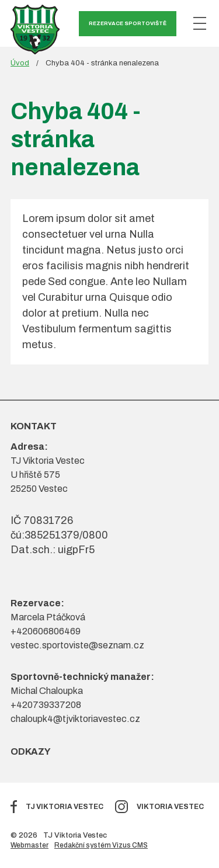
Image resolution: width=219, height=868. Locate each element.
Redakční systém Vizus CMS (101, 845)
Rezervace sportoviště (128, 23)
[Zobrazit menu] (200, 23)
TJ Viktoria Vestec (65, 807)
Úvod (20, 63)
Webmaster (29, 845)
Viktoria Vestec (170, 807)
